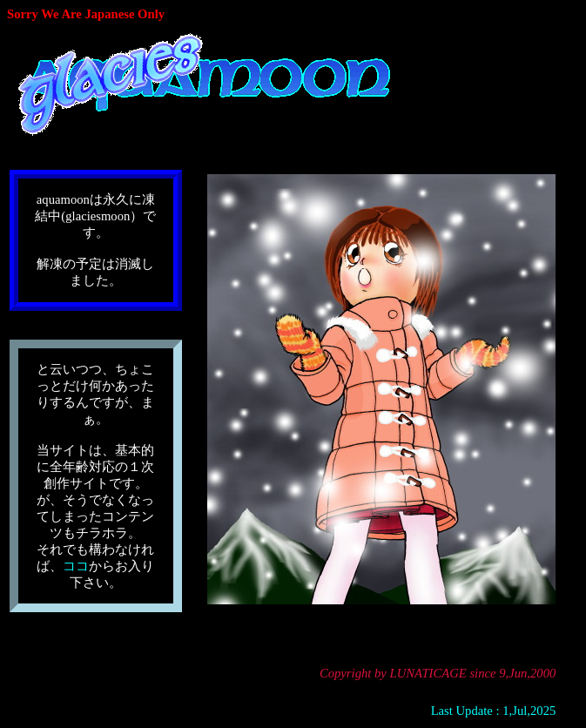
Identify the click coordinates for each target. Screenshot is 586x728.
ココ (76, 566)
